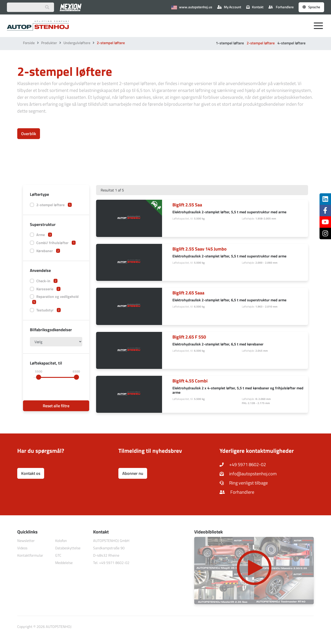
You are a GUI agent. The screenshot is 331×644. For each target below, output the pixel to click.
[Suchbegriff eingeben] (30, 7)
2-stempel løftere (261, 43)
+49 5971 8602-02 (243, 464)
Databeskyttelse (68, 548)
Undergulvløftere (77, 43)
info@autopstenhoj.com (248, 474)
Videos (22, 548)
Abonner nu (133, 473)
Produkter (49, 43)
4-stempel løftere (291, 43)
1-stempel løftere (230, 43)
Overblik (29, 134)
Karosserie (48, 289)
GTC (58, 555)
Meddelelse (64, 563)
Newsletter (26, 541)
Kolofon (61, 541)
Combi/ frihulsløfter (56, 243)
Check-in (47, 281)
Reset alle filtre (56, 406)
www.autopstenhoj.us (192, 7)
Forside (29, 43)
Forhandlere (281, 7)
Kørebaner (48, 251)
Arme (44, 235)
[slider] (38, 377)
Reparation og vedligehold (55, 299)
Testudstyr (49, 310)
